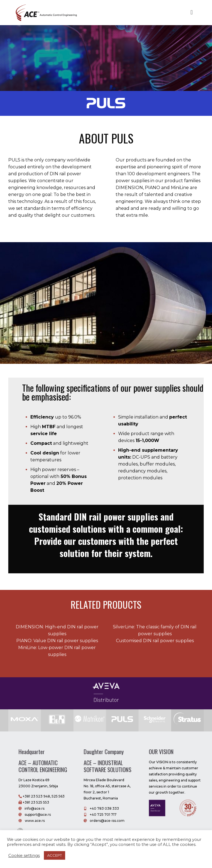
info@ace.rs (35, 808)
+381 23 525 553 (35, 802)
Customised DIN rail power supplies (155, 641)
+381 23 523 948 (36, 796)
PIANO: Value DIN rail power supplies (57, 641)
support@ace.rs (38, 815)
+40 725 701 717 (103, 815)
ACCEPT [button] (55, 855)
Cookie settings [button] (24, 856)
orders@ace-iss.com (107, 821)
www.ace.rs (35, 821)
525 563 (58, 796)
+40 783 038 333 (104, 808)
